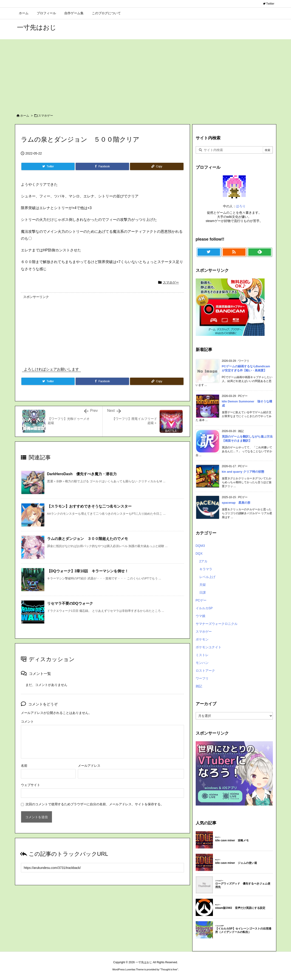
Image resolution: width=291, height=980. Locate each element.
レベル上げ (207, 577)
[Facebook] (102, 166)
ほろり (241, 206)
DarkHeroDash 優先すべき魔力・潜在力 (82, 474)
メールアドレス (89, 766)
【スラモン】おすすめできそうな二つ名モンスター (89, 506)
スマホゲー (46, 116)
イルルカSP (204, 608)
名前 (24, 766)
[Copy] (157, 166)
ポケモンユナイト (209, 647)
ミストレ (202, 655)
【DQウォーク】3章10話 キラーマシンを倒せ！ (88, 571)
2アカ (203, 561)
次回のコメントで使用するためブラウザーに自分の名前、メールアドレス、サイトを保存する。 (95, 804)
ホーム (25, 116)
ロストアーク (205, 671)
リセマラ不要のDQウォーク (70, 603)
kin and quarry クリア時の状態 (243, 472)
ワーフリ (202, 678)
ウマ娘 (201, 616)
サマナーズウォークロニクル (217, 624)
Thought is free (169, 969)
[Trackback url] (102, 868)
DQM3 (200, 546)
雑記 (199, 686)
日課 (203, 592)
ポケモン (202, 639)
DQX (199, 553)
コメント (27, 722)
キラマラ (206, 569)
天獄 (203, 585)
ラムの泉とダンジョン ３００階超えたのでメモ (88, 539)
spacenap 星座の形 (236, 503)
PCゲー (201, 600)
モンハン (202, 663)
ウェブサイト (31, 785)
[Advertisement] (146, 74)
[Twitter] (48, 166)
